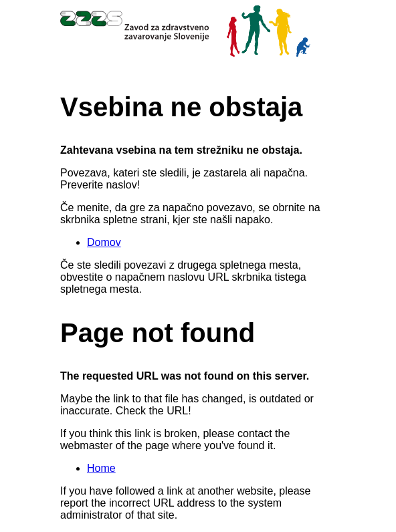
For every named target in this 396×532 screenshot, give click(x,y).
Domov (104, 242)
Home (101, 468)
